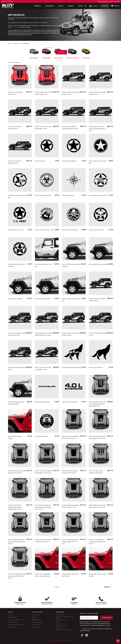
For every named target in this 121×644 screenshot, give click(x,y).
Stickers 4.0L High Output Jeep (70, 402)
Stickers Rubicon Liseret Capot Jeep (98, 264)
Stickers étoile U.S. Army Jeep (16, 230)
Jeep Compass (59, 58)
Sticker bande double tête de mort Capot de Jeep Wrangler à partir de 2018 (43, 507)
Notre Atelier (36, 615)
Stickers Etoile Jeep (40, 161)
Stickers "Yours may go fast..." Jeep (44, 230)
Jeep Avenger (86, 58)
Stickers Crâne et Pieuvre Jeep (70, 230)
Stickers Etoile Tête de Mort (96, 230)
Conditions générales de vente (17, 620)
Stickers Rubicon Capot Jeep (15, 299)
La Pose (34, 617)
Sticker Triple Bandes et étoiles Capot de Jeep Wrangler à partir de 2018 (16, 542)
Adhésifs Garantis (37, 620)
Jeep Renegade (46, 58)
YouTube (87, 635)
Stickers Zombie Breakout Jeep (43, 195)
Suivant (108, 587)
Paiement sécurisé (13, 622)
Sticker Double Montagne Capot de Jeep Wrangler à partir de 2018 (70, 542)
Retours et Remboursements (16, 624)
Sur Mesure (11, 627)
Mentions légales (13, 617)
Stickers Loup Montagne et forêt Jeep (72, 367)
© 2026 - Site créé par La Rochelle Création (60, 640)
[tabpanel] (34, 53)
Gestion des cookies (38, 622)
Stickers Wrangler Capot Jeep (43, 299)
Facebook (82, 635)
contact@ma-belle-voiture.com (64, 630)
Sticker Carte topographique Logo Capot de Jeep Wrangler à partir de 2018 (17, 576)
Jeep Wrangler (34, 58)
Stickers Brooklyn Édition (41, 436)
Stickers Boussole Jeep (68, 195)
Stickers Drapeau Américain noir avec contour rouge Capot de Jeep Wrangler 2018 (98, 404)
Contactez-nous (36, 624)
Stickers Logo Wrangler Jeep (42, 402)
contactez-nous (16, 27)
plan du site (35, 627)
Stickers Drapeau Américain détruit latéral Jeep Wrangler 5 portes (97, 129)
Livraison (11, 615)
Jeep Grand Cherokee (72, 58)
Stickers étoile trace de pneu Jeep (98, 195)
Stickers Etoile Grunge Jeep (69, 161)
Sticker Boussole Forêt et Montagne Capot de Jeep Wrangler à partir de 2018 (15, 507)
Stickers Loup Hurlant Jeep (96, 367)
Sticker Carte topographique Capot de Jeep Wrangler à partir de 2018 (97, 542)
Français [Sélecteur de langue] (93, 6)
